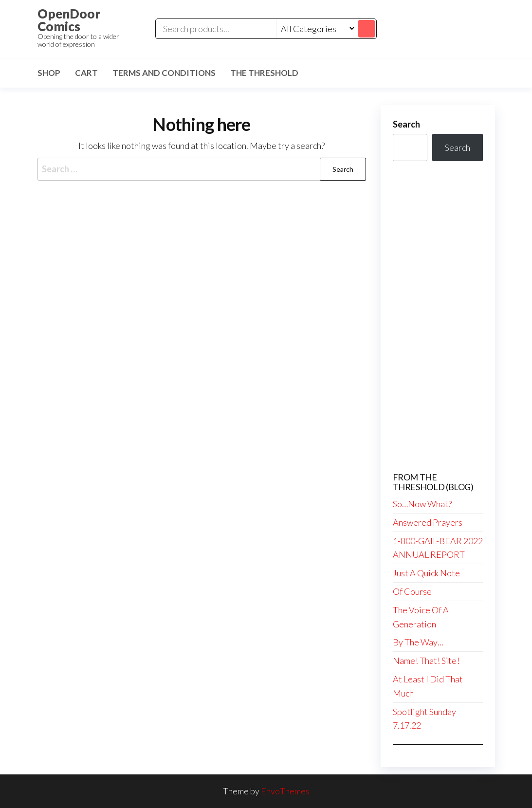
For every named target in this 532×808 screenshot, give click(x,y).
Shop (49, 73)
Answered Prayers (428, 522)
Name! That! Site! (426, 661)
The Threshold (264, 73)
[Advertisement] (438, 317)
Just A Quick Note (426, 573)
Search (406, 124)
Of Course (412, 591)
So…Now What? (422, 504)
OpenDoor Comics (69, 20)
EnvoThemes (285, 791)
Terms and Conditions (164, 73)
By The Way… (418, 642)
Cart (86, 73)
